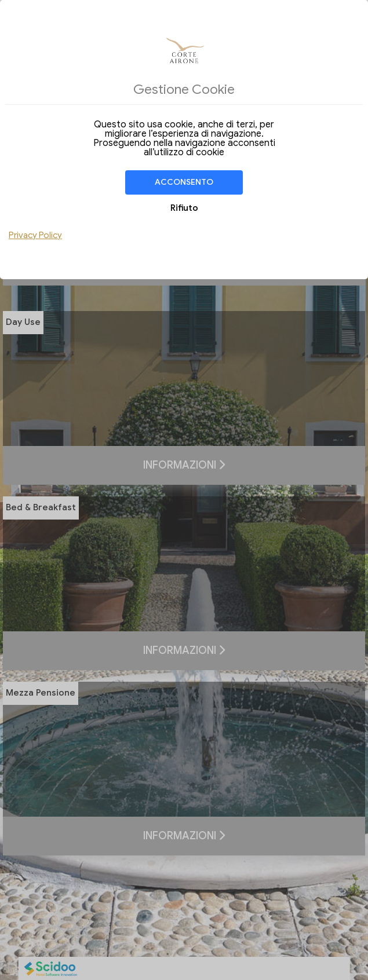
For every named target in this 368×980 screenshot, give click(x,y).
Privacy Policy (35, 235)
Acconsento (184, 182)
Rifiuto (184, 208)
